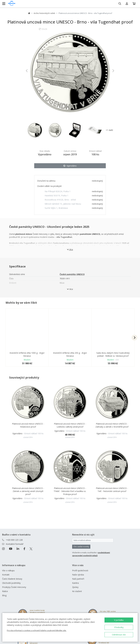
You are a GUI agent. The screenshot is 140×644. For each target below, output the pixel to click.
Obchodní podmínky (11, 583)
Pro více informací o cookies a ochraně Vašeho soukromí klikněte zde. (37, 630)
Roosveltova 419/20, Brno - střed (60, 200)
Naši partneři (78, 579)
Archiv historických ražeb (44, 13)
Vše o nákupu (8, 570)
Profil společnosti (80, 570)
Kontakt (6, 575)
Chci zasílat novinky (81, 547)
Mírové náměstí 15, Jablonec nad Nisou (63, 204)
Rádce (5, 591)
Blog (4, 595)
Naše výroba (78, 575)
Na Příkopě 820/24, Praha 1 (58, 191)
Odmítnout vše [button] (119, 635)
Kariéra (75, 583)
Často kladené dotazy (12, 579)
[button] (32, 71)
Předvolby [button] (119, 627)
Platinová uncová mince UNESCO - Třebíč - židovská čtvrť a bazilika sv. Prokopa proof (70, 491)
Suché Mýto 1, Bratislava (56, 208)
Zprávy (75, 587)
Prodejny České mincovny (14, 587)
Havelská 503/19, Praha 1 (56, 196)
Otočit (43, 30)
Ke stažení (77, 591)
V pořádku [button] (119, 620)
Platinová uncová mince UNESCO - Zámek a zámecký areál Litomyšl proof (28, 491)
